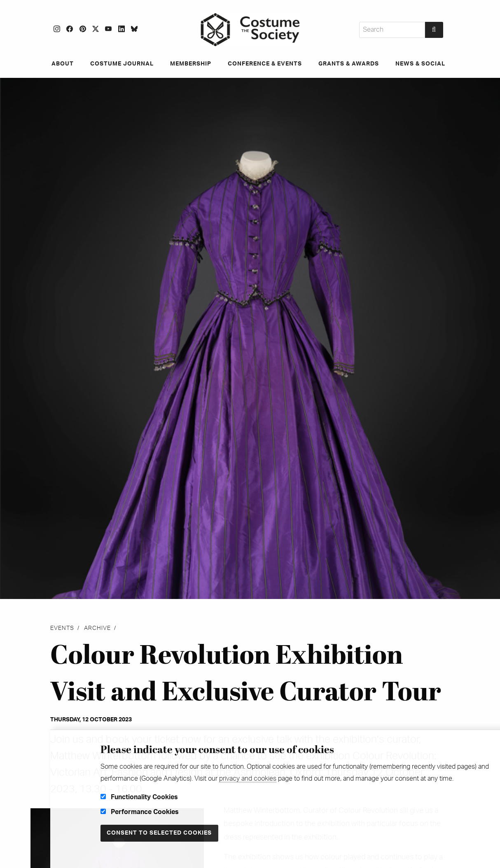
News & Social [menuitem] (420, 64)
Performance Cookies (140, 812)
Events (62, 628)
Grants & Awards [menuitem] (349, 64)
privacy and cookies (248, 779)
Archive (97, 628)
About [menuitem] (63, 64)
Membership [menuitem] (191, 64)
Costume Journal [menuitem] (122, 64)
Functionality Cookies (139, 797)
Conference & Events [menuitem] (265, 64)
